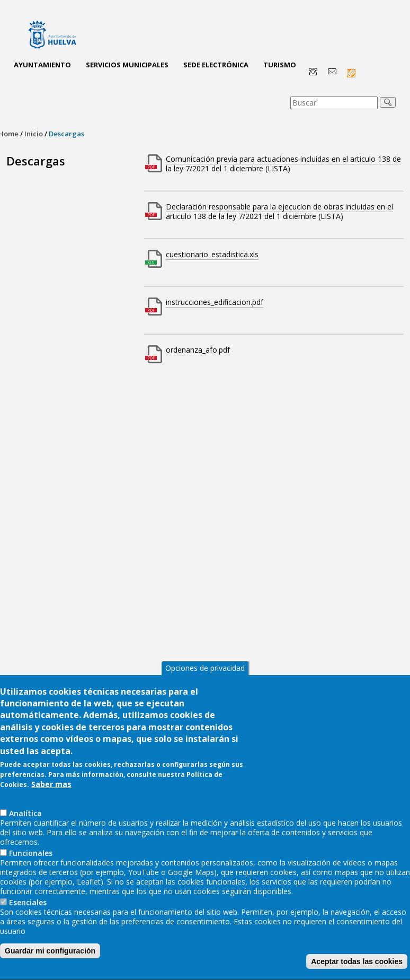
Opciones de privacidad (205, 682)
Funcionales (31, 867)
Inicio (34, 134)
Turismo (280, 65)
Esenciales (28, 917)
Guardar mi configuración (50, 965)
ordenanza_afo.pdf (198, 350)
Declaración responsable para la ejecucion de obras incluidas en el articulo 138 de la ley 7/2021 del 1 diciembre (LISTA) (279, 211)
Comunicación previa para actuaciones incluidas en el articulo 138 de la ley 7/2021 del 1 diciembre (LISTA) (283, 164)
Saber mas (51, 798)
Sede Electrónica (216, 65)
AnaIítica (25, 828)
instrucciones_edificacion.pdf (215, 302)
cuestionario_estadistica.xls (212, 254)
